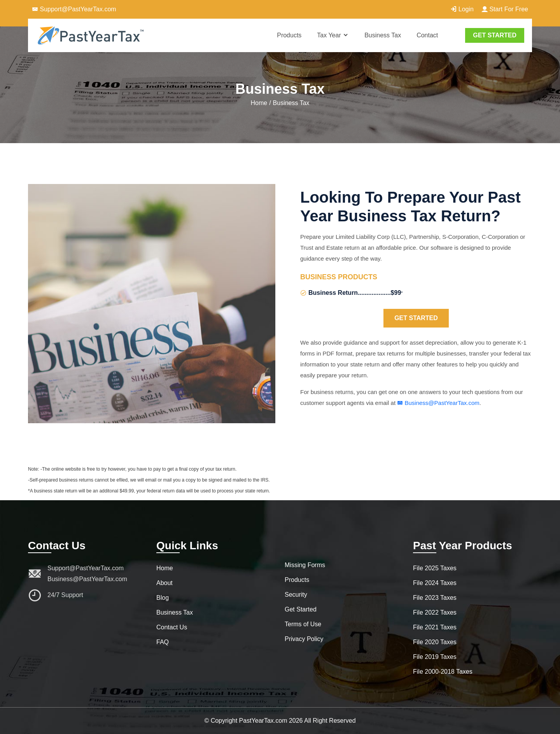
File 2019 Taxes (435, 657)
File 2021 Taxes (435, 627)
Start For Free (505, 9)
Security (296, 595)
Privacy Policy (304, 639)
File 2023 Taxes (435, 598)
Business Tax (383, 35)
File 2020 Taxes (435, 642)
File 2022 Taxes (435, 612)
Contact (427, 35)
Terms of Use (303, 624)
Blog (163, 598)
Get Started (416, 318)
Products (289, 35)
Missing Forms (305, 565)
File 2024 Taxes (435, 583)
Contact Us (172, 627)
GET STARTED (495, 35)
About (164, 583)
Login (462, 9)
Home (259, 103)
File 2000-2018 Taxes (443, 672)
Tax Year (333, 35)
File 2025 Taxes (435, 568)
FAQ (163, 642)
